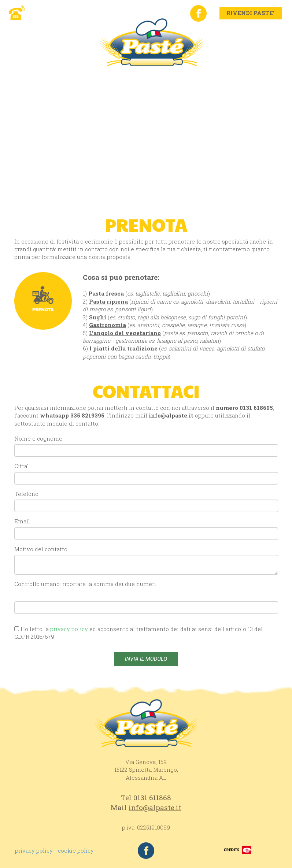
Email (22, 521)
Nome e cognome (38, 438)
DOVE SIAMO (199, 77)
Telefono (26, 494)
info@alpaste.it (171, 415)
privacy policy (34, 850)
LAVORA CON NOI (47, 88)
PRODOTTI (111, 77)
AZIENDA (67, 77)
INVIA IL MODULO (146, 659)
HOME (30, 77)
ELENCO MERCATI (113, 88)
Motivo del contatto (41, 549)
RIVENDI (153, 77)
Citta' (21, 466)
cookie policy (76, 850)
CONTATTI (247, 77)
